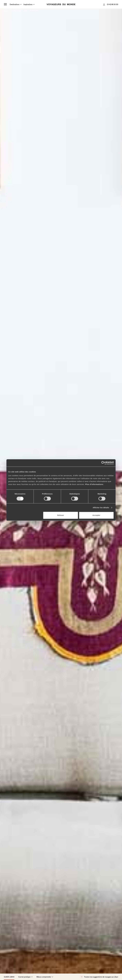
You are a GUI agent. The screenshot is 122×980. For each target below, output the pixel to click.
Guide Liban (9, 977)
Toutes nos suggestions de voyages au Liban (99, 977)
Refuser (61, 515)
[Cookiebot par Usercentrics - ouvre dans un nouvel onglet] (103, 463)
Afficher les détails (101, 508)
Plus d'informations (94, 484)
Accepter (96, 515)
